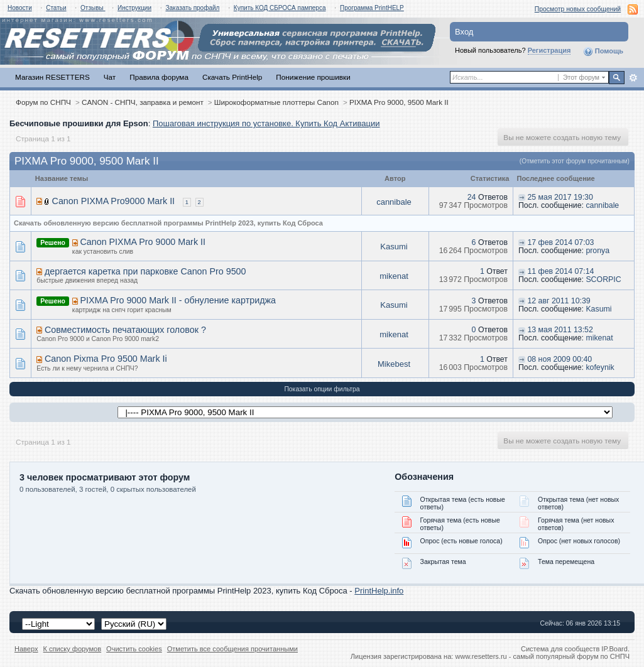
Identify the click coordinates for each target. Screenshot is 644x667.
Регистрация (549, 50)
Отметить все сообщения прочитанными (232, 649)
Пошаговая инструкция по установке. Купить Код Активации (266, 123)
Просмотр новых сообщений (578, 9)
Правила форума (159, 77)
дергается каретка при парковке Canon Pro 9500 (145, 271)
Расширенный (633, 78)
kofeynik (600, 367)
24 (472, 197)
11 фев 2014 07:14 (560, 271)
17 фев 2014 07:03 (560, 242)
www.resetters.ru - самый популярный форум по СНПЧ (542, 656)
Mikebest (394, 364)
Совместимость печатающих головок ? (125, 330)
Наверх (26, 649)
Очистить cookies (134, 649)
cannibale (394, 202)
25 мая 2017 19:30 (560, 197)
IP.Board (614, 649)
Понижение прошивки (313, 77)
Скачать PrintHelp (232, 77)
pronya (598, 251)
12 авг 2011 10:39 (559, 301)
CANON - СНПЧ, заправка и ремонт (143, 102)
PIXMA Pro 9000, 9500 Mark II (399, 102)
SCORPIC (603, 279)
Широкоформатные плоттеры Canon (276, 102)
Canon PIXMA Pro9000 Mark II (114, 201)
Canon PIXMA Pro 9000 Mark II (142, 242)
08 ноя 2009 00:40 (559, 359)
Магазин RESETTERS (52, 77)
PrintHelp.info (379, 591)
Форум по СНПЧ (43, 102)
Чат (110, 77)
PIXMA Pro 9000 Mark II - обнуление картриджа (178, 300)
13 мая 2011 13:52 (560, 330)
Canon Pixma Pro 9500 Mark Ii (106, 359)
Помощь (603, 52)
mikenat (394, 276)
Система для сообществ (560, 649)
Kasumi (394, 247)
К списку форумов (73, 649)
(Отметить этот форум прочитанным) (575, 161)
